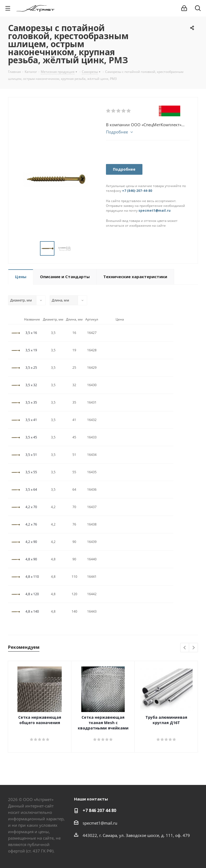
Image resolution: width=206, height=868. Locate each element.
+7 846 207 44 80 (99, 810)
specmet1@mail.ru (154, 211)
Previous (185, 648)
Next (194, 648)
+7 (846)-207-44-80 (137, 191)
